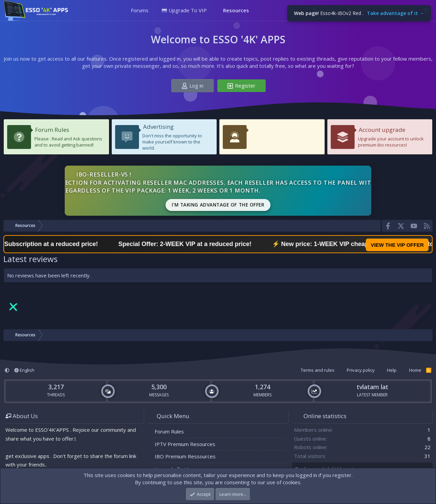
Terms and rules (318, 370)
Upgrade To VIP (184, 10)
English (24, 370)
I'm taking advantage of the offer (218, 205)
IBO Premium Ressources (185, 456)
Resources (236, 10)
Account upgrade (382, 130)
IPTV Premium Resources (185, 444)
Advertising (158, 127)
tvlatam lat (372, 387)
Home (415, 370)
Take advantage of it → (395, 13)
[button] (153, 10)
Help (392, 370)
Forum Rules (52, 130)
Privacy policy (361, 370)
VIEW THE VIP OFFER (397, 245)
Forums (140, 10)
